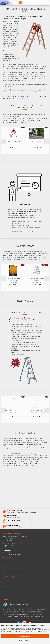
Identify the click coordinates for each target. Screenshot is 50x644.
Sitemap (6, 565)
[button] (4, 142)
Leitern (6, 580)
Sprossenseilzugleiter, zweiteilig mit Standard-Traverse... (37, 411)
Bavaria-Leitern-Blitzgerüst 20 (37, 141)
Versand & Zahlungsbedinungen (13, 570)
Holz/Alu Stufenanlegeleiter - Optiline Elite (13, 279)
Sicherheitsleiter (8, 592)
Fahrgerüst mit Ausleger (10, 586)
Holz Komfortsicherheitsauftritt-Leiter (13, 142)
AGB (5, 574)
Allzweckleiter (8, 588)
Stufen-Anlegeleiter (9, 583)
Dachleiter (7, 581)
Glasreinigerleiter (9, 597)
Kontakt (6, 560)
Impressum (7, 564)
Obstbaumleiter (8, 585)
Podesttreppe (8, 595)
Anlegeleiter (7, 593)
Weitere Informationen (25, 641)
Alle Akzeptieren (25, 636)
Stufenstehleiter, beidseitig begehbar (37, 279)
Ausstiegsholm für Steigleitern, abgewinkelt (13, 411)
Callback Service (9, 567)
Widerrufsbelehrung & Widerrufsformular (15, 572)
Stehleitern (7, 590)
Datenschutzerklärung (26, 633)
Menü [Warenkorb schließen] (3, 3)
